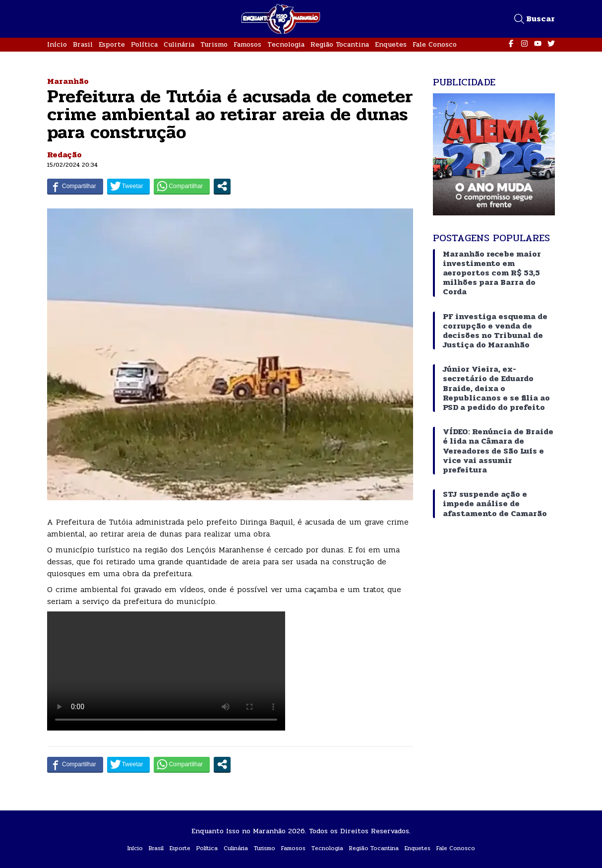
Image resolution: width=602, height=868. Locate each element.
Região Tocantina (340, 44)
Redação (64, 155)
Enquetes (391, 44)
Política (144, 44)
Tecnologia (286, 44)
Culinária (179, 44)
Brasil (83, 44)
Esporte (112, 44)
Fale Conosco (435, 44)
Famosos (247, 44)
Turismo (214, 44)
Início (57, 44)
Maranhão (68, 81)
